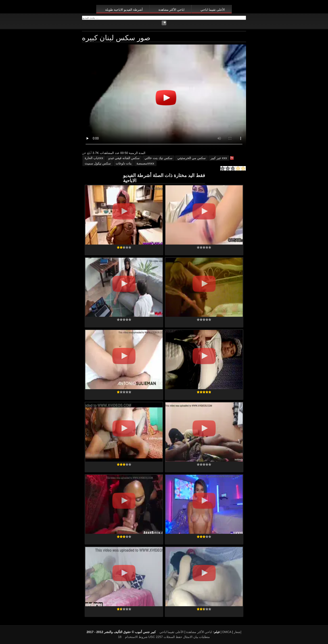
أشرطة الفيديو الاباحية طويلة (124, 10)
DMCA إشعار (232, 632)
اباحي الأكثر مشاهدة (172, 10)
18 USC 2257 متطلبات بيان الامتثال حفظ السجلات (164, 637)
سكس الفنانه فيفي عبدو (124, 158)
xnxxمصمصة (145, 163)
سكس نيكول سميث (98, 163)
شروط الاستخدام (136, 637)
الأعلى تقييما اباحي (213, 10)
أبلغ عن (87, 153)
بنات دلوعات (124, 163)
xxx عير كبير (219, 158)
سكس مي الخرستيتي (191, 158)
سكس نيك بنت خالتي (158, 158)
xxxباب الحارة (94, 158)
